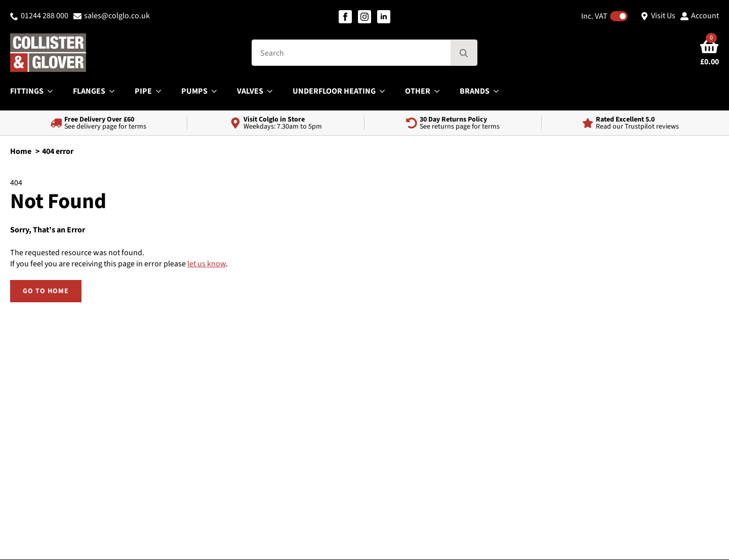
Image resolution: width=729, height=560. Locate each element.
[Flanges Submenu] (115, 91)
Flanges (89, 91)
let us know (207, 264)
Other (418, 91)
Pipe (143, 91)
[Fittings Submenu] (53, 91)
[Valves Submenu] (273, 91)
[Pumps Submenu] (217, 91)
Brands (475, 91)
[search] (464, 53)
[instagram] (364, 17)
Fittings (27, 91)
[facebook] (345, 17)
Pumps (194, 91)
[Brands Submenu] (499, 91)
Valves (250, 91)
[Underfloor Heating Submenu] (385, 91)
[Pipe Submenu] (161, 91)
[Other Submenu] (440, 91)
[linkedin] (384, 17)
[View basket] (710, 53)
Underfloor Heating (334, 91)
